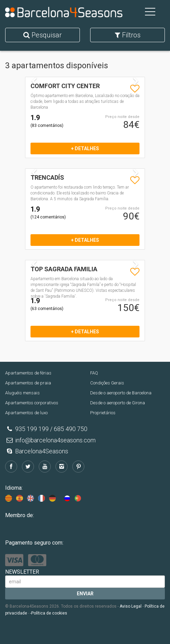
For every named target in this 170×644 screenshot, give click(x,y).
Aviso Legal (131, 606)
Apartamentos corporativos (32, 403)
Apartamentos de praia (28, 383)
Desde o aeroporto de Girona (118, 403)
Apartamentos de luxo (26, 413)
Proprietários (103, 413)
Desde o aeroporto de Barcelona (121, 393)
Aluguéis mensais (22, 393)
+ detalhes (85, 148)
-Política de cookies (49, 613)
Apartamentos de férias (28, 373)
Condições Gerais (107, 383)
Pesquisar (42, 35)
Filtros (128, 35)
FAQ (94, 373)
